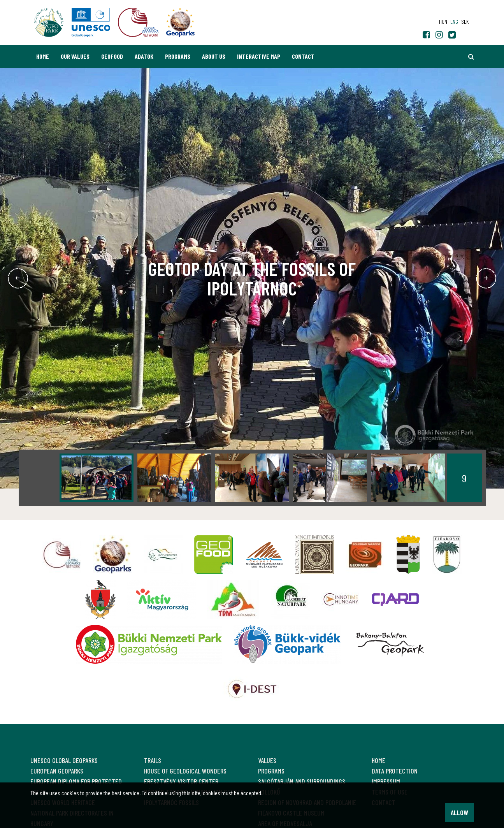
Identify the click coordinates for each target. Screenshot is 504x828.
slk (465, 22)
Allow (459, 812)
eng (454, 22)
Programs (178, 56)
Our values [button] (75, 56)
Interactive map (259, 56)
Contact (303, 56)
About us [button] (214, 56)
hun (443, 22)
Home (43, 56)
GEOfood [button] (112, 56)
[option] (97, 478)
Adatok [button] (144, 56)
